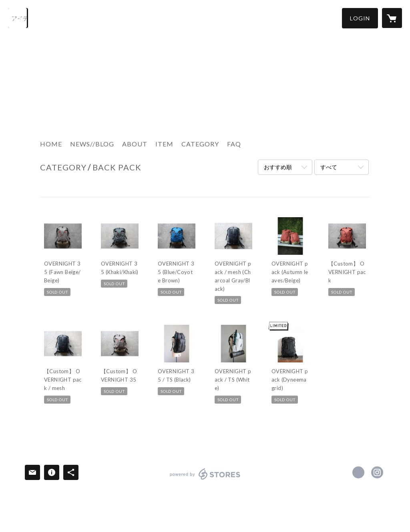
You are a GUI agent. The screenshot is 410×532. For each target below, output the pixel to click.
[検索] (18, 18)
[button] (360, 18)
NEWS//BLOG (92, 144)
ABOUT (135, 144)
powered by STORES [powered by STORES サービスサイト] (205, 479)
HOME (51, 144)
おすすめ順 (278, 167)
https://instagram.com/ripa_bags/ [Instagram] (377, 472)
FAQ (234, 144)
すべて (329, 167)
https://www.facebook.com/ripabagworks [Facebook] (358, 472)
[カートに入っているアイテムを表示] (392, 18)
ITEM (164, 144)
